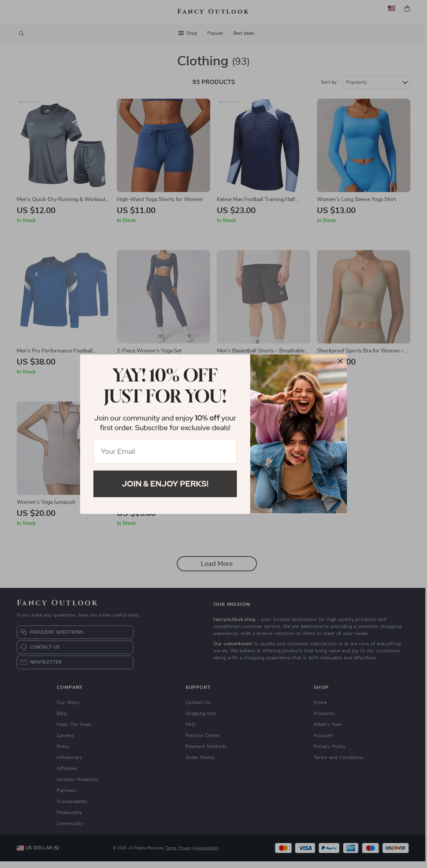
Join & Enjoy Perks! (165, 484)
